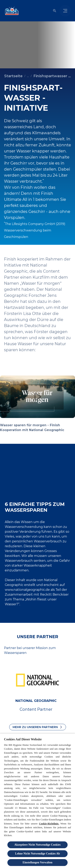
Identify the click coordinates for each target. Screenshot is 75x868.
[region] (37, 801)
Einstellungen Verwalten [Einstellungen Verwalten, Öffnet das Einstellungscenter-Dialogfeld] (37, 862)
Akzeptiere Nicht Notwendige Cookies (37, 845)
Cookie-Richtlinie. (49, 824)
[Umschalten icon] (55, 11)
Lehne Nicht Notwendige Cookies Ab (38, 854)
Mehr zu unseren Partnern (35, 727)
